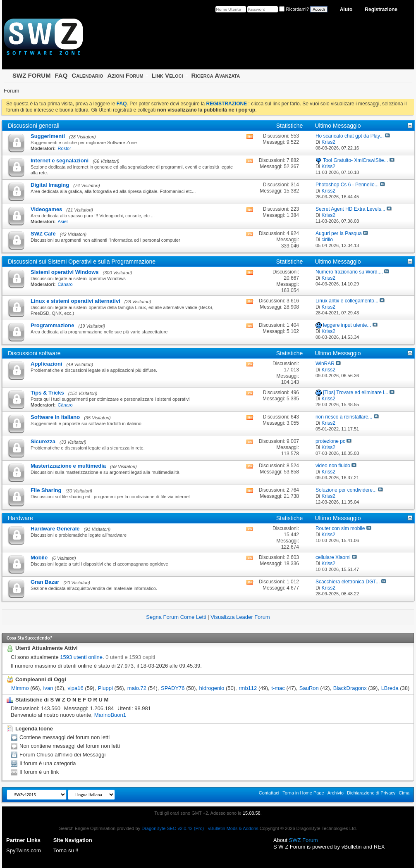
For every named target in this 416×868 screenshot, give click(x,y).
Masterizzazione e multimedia (68, 466)
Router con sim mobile (340, 528)
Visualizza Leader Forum (240, 617)
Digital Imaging (50, 185)
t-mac (278, 688)
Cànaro (65, 284)
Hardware (20, 518)
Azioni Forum (126, 75)
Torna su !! (66, 850)
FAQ (61, 75)
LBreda (390, 688)
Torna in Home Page (303, 793)
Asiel (63, 221)
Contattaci (269, 793)
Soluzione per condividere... (346, 490)
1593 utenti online (81, 657)
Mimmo (20, 688)
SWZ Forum (304, 840)
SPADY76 (173, 688)
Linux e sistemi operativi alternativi (75, 301)
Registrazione (381, 10)
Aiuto (346, 10)
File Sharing (46, 490)
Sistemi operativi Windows (65, 272)
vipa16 (75, 688)
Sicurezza (43, 441)
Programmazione (52, 325)
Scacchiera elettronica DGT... (348, 582)
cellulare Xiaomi (333, 557)
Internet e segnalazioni (60, 161)
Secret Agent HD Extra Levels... (350, 209)
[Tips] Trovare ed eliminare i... (356, 392)
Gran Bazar (45, 582)
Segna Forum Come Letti (176, 617)
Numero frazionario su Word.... (349, 272)
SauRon (309, 688)
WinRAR (325, 364)
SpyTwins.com (24, 850)
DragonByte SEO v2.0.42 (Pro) (173, 828)
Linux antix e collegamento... (347, 301)
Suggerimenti (48, 136)
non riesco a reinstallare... (344, 417)
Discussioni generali (34, 126)
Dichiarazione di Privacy (371, 793)
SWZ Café (43, 234)
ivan (48, 688)
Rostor (65, 148)
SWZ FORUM (31, 75)
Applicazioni (47, 364)
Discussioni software (34, 353)
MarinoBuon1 (110, 715)
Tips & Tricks (47, 393)
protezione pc (330, 441)
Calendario (87, 75)
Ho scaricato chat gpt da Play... (350, 136)
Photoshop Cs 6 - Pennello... (347, 185)
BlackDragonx (350, 688)
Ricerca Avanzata (216, 75)
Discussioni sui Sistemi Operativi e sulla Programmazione (82, 262)
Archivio (336, 793)
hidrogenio (212, 688)
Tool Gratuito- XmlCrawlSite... (355, 160)
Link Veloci (167, 75)
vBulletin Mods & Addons (233, 828)
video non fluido (333, 466)
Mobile (39, 558)
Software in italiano (55, 417)
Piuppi (105, 688)
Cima (404, 793)
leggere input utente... (347, 325)
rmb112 (248, 688)
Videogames (46, 209)
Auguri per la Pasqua (339, 233)
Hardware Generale (55, 529)
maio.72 (137, 688)
